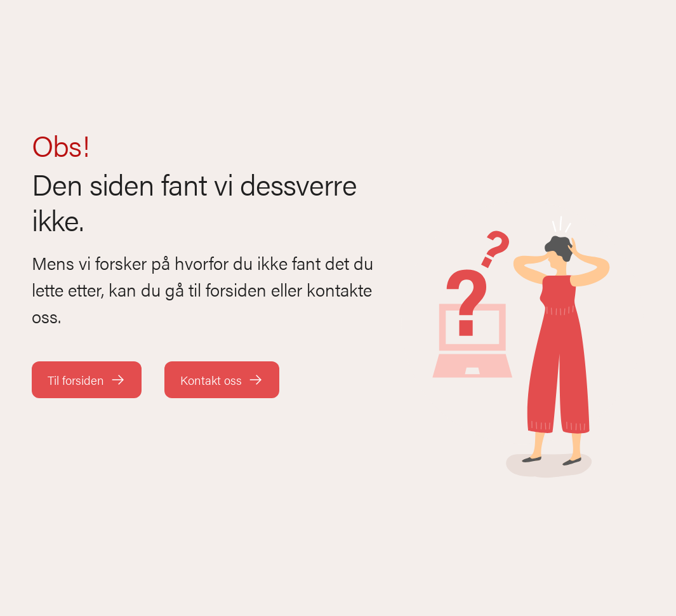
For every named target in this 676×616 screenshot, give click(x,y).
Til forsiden (87, 380)
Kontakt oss (222, 380)
